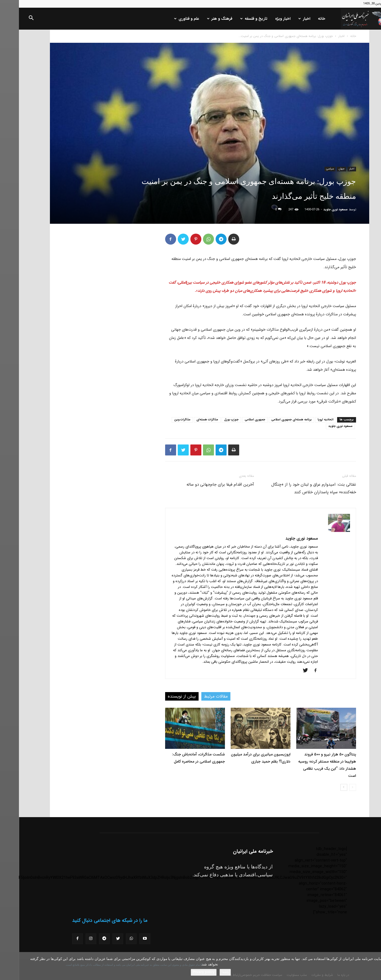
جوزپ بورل (212, 420)
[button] (12, 19)
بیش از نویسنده (163, 696)
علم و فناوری (168, 19)
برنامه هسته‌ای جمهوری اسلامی (273, 420)
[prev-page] (334, 787)
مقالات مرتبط (197, 696)
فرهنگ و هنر (201, 19)
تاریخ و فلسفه (235, 19)
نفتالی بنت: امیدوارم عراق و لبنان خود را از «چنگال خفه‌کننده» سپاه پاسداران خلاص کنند (295, 488)
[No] (374, 966)
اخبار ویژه (264, 19)
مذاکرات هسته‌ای (188, 420)
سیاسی (311, 169)
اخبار (285, 19)
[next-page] (325, 787)
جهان (323, 169)
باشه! (206, 972)
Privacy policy (185, 972)
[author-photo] (320, 531)
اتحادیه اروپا (307, 420)
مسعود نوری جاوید (317, 210)
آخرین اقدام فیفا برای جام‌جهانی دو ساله (201, 485)
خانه (303, 19)
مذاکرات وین (163, 420)
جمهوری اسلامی (236, 420)
